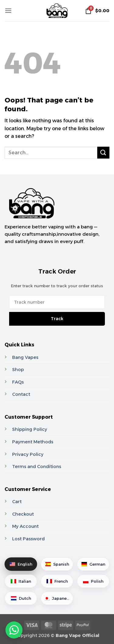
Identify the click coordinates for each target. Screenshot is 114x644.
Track (57, 319)
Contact (21, 394)
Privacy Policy (28, 454)
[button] (8, 11)
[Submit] (103, 153)
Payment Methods (33, 442)
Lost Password (28, 539)
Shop (18, 370)
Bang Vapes (25, 357)
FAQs (18, 382)
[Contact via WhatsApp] (13, 630)
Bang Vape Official (78, 635)
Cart (17, 502)
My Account (25, 526)
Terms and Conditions (37, 467)
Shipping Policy (30, 429)
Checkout (23, 514)
